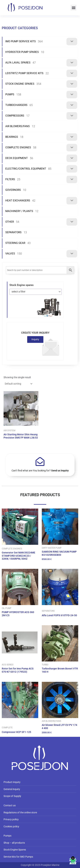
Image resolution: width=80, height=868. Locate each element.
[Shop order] (18, 384)
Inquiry (35, 339)
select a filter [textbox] (18, 292)
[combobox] (36, 292)
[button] (74, 8)
